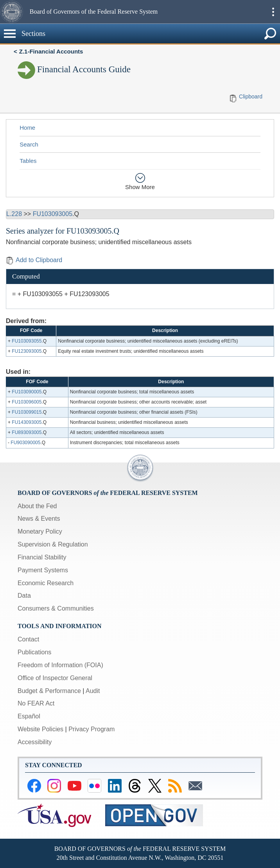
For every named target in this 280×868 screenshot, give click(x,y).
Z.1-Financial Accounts (51, 51)
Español (29, 716)
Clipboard (251, 96)
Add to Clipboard (34, 260)
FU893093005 (27, 432)
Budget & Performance (49, 691)
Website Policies (40, 729)
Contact (28, 639)
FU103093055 (27, 341)
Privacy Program (92, 729)
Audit (93, 691)
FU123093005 (27, 351)
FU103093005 (53, 214)
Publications (34, 652)
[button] (14, 12)
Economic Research (46, 583)
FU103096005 (27, 402)
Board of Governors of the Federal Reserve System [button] (94, 12)
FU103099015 (27, 412)
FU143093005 (27, 422)
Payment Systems (43, 570)
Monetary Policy (40, 531)
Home (27, 128)
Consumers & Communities (56, 608)
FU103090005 (27, 392)
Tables (28, 161)
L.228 (14, 214)
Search (29, 144)
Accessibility (35, 742)
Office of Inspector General (55, 678)
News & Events (39, 519)
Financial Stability (42, 557)
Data (24, 596)
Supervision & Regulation (53, 544)
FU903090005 (25, 443)
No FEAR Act (36, 703)
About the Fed (37, 506)
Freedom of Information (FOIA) (60, 665)
